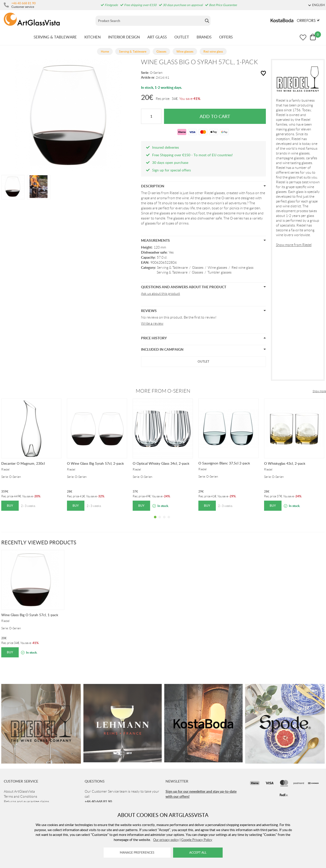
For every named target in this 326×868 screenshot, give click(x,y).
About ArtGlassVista (19, 791)
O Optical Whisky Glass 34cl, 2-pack (161, 463)
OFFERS (226, 37)
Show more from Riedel (294, 245)
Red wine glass (242, 268)
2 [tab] (160, 521)
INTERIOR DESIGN (124, 37)
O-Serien (156, 73)
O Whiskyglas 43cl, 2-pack (285, 463)
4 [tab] (169, 521)
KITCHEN (92, 37)
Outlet (203, 361)
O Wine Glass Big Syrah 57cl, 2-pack (95, 463)
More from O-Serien (163, 391)
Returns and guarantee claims (26, 802)
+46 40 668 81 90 (24, 3)
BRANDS (204, 37)
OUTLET (182, 37)
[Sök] (149, 21)
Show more (319, 391)
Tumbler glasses (219, 272)
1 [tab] (155, 521)
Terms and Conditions (20, 796)
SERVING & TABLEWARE (55, 37)
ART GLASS (157, 37)
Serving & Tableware (172, 268)
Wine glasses (217, 268)
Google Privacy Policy (197, 840)
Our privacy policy (166, 840)
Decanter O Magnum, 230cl (23, 463)
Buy (10, 506)
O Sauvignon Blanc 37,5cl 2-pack (224, 463)
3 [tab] (164, 521)
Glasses (198, 268)
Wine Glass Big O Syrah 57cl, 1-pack (30, 615)
